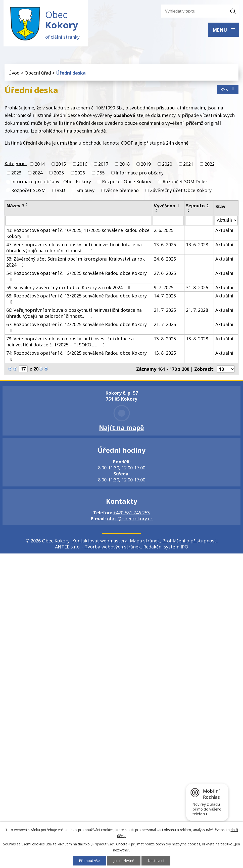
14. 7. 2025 (165, 296)
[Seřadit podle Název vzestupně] (27, 204)
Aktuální (224, 230)
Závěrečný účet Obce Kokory (181, 191)
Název (15, 206)
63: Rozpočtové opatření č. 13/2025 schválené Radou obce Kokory (77, 298)
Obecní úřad (38, 73)
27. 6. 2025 (165, 273)
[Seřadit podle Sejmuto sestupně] (189, 212)
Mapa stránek (145, 541)
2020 (167, 164)
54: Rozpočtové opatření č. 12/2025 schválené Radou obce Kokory (77, 276)
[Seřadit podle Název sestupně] (27, 206)
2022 (210, 164)
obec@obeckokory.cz (130, 519)
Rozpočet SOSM (28, 191)
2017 (103, 164)
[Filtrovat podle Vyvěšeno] (168, 220)
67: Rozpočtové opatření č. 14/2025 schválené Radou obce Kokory (77, 327)
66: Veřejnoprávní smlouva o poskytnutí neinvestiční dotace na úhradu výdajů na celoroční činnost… (74, 313)
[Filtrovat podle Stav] (226, 220)
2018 (125, 164)
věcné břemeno (122, 191)
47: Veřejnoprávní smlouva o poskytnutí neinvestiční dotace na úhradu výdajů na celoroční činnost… (74, 247)
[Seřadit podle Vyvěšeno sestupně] (157, 212)
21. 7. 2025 (165, 310)
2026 (80, 173)
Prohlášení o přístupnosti (190, 541)
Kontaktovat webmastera (100, 541)
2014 (40, 164)
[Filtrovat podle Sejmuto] (199, 220)
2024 (37, 173)
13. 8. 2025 (165, 339)
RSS (228, 90)
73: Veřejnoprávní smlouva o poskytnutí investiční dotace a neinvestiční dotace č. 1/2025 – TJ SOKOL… (70, 342)
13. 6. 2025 (165, 244)
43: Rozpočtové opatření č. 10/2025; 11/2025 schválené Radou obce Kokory (78, 233)
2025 (59, 173)
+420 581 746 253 (132, 513)
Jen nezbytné (124, 861)
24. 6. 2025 (165, 259)
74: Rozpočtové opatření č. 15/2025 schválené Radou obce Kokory (77, 356)
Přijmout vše (89, 861)
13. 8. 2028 (197, 339)
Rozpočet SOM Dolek (185, 182)
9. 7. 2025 (164, 287)
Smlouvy (85, 191)
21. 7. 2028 (197, 310)
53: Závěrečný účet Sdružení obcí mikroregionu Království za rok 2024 (76, 262)
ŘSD (61, 191)
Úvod (14, 73)
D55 (100, 173)
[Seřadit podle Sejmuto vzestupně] (189, 210)
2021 (188, 164)
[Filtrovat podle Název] (78, 220)
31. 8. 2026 (197, 287)
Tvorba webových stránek (113, 547)
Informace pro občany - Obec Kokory (51, 182)
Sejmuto (197, 206)
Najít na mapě (121, 427)
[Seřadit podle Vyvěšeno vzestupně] (157, 210)
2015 (61, 164)
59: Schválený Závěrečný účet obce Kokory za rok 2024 (69, 287)
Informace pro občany (140, 173)
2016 (82, 164)
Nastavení (156, 861)
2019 (146, 164)
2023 (16, 173)
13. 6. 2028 (197, 244)
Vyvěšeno (166, 206)
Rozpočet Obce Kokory (127, 182)
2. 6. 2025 (164, 230)
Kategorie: (16, 164)
